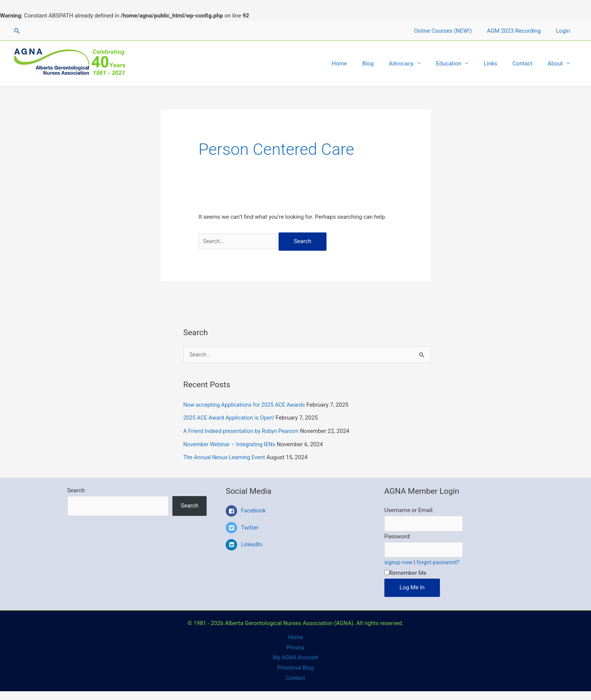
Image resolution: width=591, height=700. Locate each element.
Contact (528, 64)
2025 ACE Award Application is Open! (231, 418)
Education (462, 64)
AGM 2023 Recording (519, 31)
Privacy (295, 648)
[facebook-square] (295, 512)
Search (76, 489)
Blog (389, 64)
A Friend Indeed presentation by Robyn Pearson (243, 431)
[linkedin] (295, 544)
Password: (398, 536)
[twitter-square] (295, 528)
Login (565, 31)
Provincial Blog (295, 669)
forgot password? (440, 562)
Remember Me (405, 573)
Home (364, 64)
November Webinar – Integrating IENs (231, 444)
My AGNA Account (296, 659)
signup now (399, 562)
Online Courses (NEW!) (452, 31)
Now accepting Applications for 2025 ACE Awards (247, 405)
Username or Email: (409, 509)
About (557, 64)
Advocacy (418, 64)
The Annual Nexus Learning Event (226, 457)
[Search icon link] (17, 31)
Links (500, 64)
